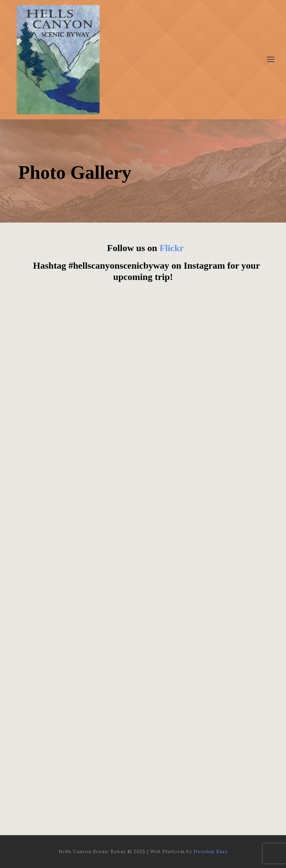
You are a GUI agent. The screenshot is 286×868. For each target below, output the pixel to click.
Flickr (172, 248)
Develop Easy (211, 851)
